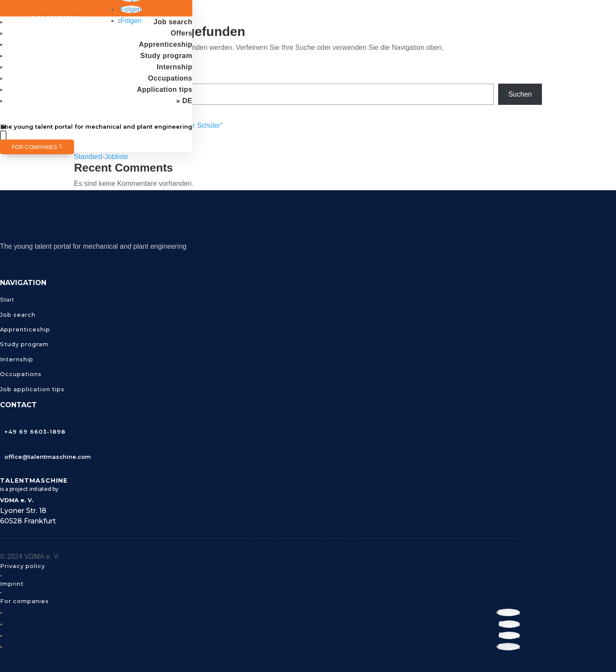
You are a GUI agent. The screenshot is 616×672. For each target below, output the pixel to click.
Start (7, 300)
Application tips (165, 89)
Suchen (520, 94)
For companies (34, 147)
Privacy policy (23, 566)
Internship (175, 67)
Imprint (12, 584)
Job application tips (32, 389)
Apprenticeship (166, 44)
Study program (166, 56)
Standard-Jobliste (101, 157)
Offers (182, 33)
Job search (173, 22)
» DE (184, 101)
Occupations (170, 78)
